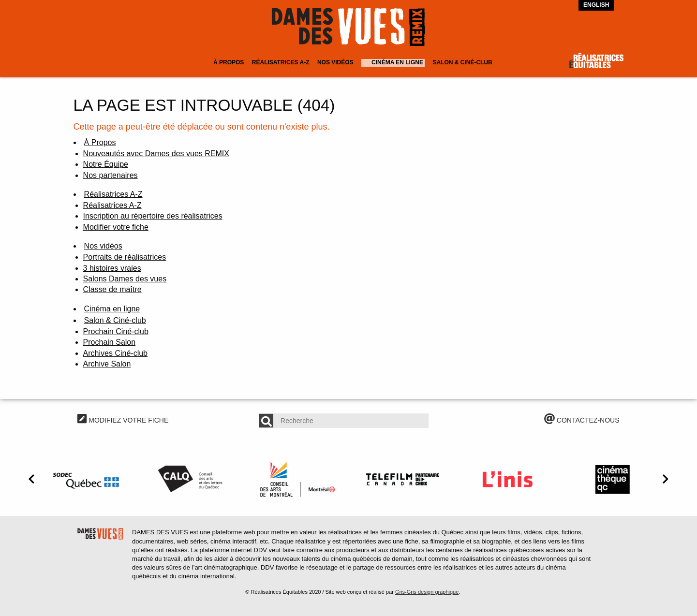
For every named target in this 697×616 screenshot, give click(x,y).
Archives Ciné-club (115, 353)
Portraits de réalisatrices (125, 257)
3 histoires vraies (112, 268)
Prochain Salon (110, 342)
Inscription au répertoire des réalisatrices (153, 216)
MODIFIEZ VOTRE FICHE (123, 420)
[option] (87, 479)
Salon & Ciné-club (462, 62)
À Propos (229, 62)
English (596, 5)
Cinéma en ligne (397, 62)
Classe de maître (112, 289)
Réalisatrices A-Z (281, 62)
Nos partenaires (111, 175)
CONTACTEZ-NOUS (582, 420)
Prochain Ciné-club (116, 331)
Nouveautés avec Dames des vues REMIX (156, 154)
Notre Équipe (106, 164)
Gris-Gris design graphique (427, 592)
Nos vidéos (335, 62)
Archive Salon (107, 364)
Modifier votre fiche (116, 227)
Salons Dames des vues (125, 279)
